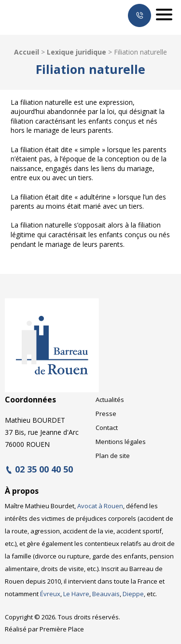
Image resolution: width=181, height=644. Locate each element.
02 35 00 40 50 (44, 470)
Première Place (62, 629)
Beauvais (106, 594)
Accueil (27, 52)
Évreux (50, 594)
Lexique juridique (77, 52)
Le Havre (76, 594)
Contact (107, 428)
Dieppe (133, 594)
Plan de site (113, 456)
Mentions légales (121, 442)
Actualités (110, 400)
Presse (106, 414)
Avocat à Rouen (100, 506)
